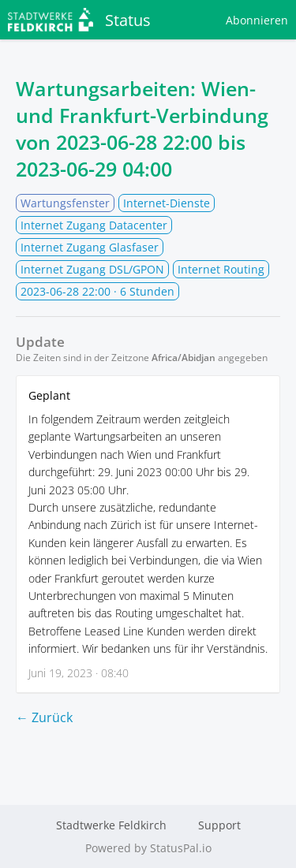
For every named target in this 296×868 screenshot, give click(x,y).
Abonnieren (257, 20)
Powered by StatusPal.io (148, 848)
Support (219, 825)
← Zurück (44, 717)
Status (79, 20)
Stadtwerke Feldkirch (111, 825)
